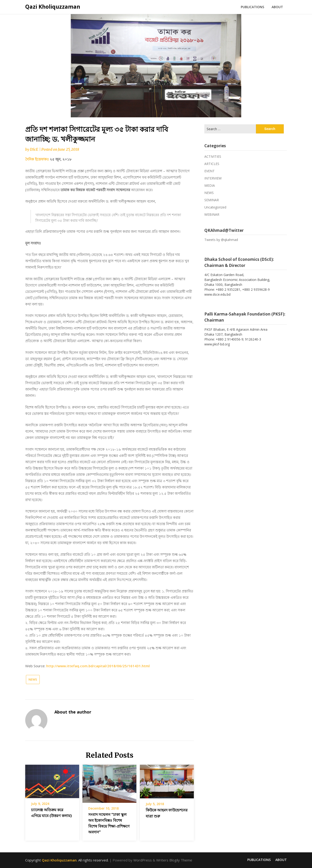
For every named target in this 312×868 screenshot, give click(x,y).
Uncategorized (215, 207)
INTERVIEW (213, 178)
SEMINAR (212, 200)
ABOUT (277, 7)
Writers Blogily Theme (174, 860)
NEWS (33, 679)
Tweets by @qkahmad (221, 240)
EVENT (209, 171)
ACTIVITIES (213, 156)
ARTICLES (212, 164)
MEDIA (210, 185)
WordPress (143, 860)
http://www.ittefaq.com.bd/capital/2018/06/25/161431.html (98, 666)
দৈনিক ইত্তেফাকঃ (37, 159)
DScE (34, 149)
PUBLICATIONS (252, 7)
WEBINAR (212, 214)
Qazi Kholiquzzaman (53, 7)
